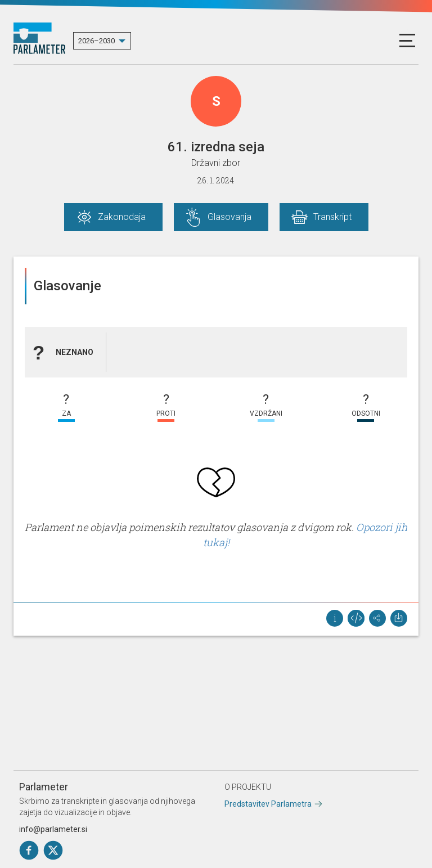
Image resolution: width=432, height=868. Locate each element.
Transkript (332, 217)
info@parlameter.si (53, 829)
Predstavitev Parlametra (268, 804)
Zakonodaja (122, 217)
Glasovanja (229, 217)
